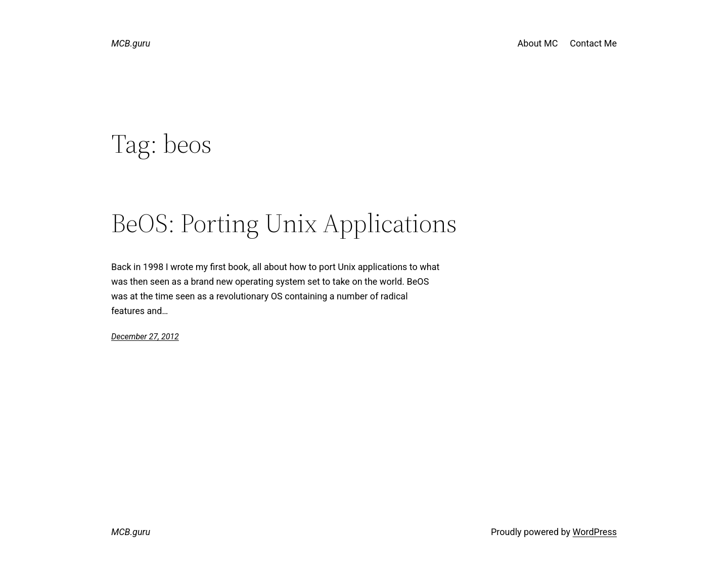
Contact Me (593, 43)
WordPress (595, 532)
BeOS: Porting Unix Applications (284, 223)
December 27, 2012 (145, 337)
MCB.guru (131, 43)
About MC (538, 43)
